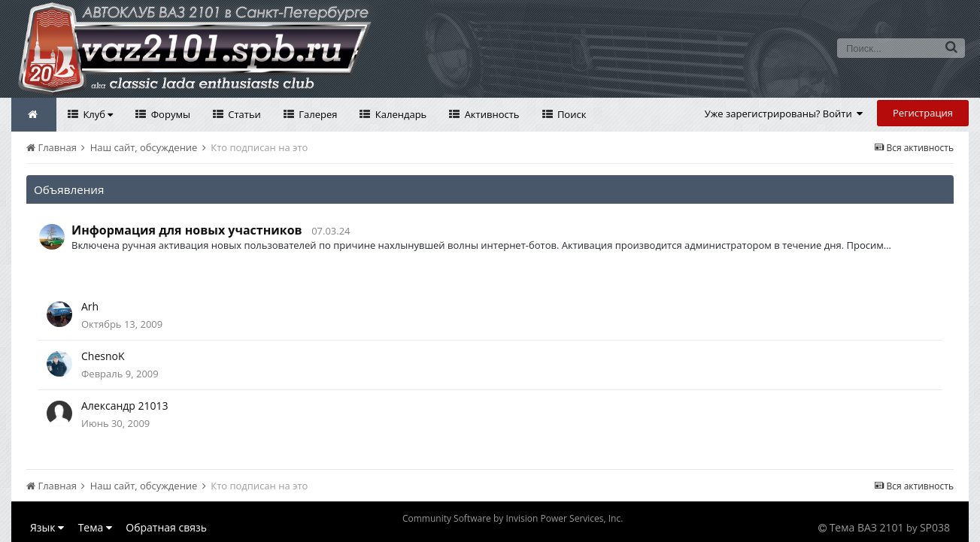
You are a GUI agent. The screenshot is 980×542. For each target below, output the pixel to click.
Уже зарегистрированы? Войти (784, 114)
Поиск (571, 114)
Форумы (169, 114)
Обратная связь (166, 527)
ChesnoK (103, 356)
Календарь (399, 114)
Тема (95, 527)
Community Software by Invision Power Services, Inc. (513, 518)
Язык (47, 527)
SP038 (935, 527)
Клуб (97, 114)
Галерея (317, 114)
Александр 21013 (125, 406)
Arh (90, 306)
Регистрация (923, 113)
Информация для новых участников (187, 230)
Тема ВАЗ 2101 (867, 527)
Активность (490, 114)
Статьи (243, 114)
